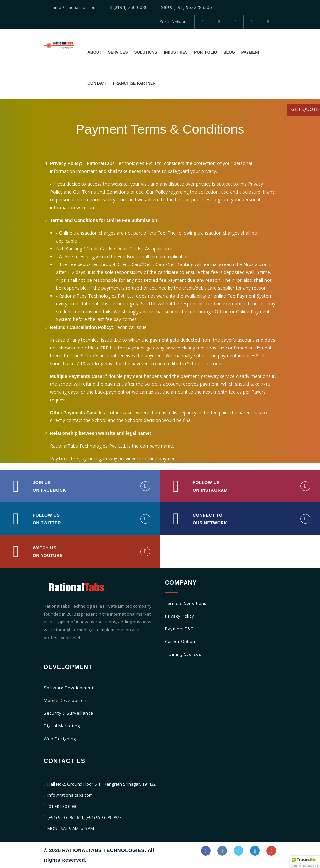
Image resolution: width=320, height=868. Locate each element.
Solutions (141, 52)
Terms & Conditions (186, 604)
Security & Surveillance (69, 713)
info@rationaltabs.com (78, 7)
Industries (170, 52)
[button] (305, 862)
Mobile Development (66, 701)
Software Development (69, 688)
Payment (242, 52)
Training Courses (183, 655)
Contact (97, 84)
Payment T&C (179, 629)
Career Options (181, 642)
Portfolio (198, 52)
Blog (221, 52)
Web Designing (60, 739)
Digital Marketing (62, 726)
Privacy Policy (179, 616)
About (94, 52)
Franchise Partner (132, 84)
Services (116, 52)
